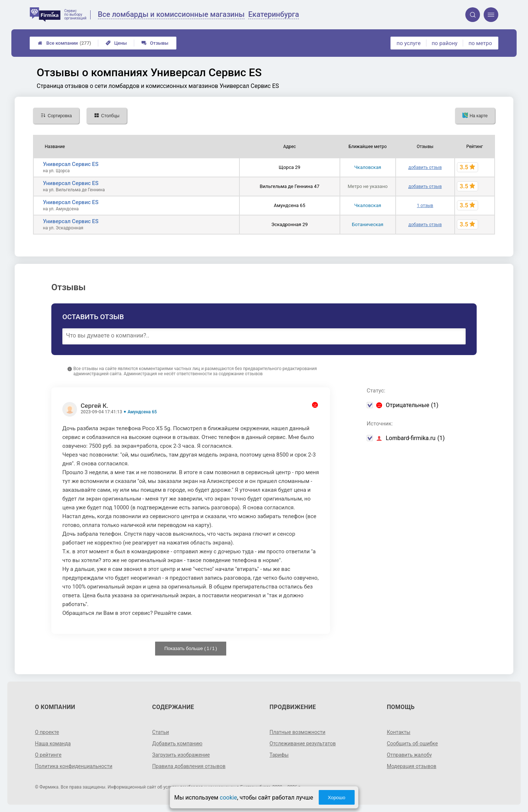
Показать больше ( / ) (191, 648)
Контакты (399, 732)
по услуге (409, 43)
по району (444, 43)
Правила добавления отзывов (189, 766)
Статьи (161, 732)
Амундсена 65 (142, 412)
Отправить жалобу (409, 755)
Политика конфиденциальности (74, 766)
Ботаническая (368, 224)
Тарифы (279, 755)
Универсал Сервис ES (71, 164)
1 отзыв (425, 206)
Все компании (64, 43)
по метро (480, 43)
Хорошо (337, 798)
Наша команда (53, 743)
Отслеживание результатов (303, 743)
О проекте (47, 732)
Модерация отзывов (412, 766)
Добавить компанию (177, 743)
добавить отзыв (425, 167)
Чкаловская (368, 167)
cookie (228, 798)
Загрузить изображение (181, 755)
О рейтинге (48, 755)
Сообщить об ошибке (412, 743)
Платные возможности (297, 732)
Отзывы (155, 43)
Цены (116, 43)
